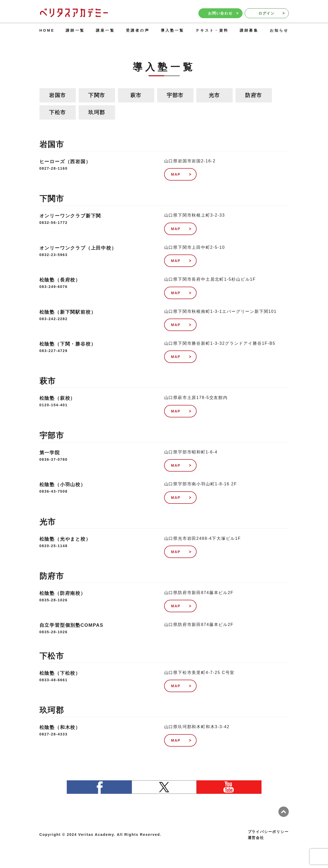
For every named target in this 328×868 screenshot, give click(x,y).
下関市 (97, 95)
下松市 (58, 112)
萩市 (136, 95)
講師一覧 (75, 30)
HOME (47, 30)
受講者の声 (138, 30)
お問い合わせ (223, 13)
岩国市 (58, 95)
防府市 (254, 95)
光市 (215, 95)
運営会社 (256, 838)
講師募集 (249, 30)
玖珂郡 (97, 112)
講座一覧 (105, 30)
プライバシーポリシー (268, 832)
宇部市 (175, 95)
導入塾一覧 (173, 30)
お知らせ (279, 30)
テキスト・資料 (212, 30)
